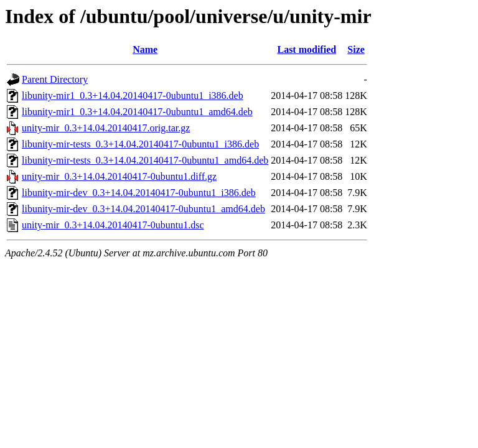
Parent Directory (55, 79)
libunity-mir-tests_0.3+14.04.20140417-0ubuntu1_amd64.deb (145, 160)
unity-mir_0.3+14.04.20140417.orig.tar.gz (106, 128)
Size (356, 49)
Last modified (307, 49)
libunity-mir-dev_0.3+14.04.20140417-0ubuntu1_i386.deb (139, 193)
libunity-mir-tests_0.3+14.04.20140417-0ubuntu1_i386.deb (140, 144)
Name (145, 49)
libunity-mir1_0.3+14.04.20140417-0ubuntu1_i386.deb (133, 96)
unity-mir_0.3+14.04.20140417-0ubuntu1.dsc (113, 225)
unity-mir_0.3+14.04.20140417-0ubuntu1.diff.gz (119, 176)
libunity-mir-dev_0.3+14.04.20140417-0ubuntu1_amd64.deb (143, 209)
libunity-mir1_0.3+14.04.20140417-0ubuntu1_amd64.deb (137, 112)
